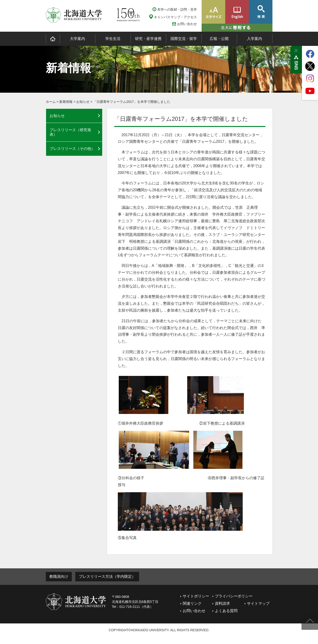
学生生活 (113, 39)
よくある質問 (226, 611)
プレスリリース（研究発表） (70, 132)
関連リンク (192, 603)
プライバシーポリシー (234, 596)
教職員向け (59, 577)
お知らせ (83, 102)
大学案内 (77, 39)
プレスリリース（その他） (72, 149)
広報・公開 (219, 39)
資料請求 (222, 603)
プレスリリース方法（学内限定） (107, 577)
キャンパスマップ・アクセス (175, 17)
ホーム (51, 102)
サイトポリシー (196, 596)
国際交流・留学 (184, 39)
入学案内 (254, 39)
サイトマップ (258, 603)
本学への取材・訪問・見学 (177, 9)
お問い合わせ (187, 24)
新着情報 (66, 102)
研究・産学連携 (148, 39)
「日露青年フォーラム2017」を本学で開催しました (132, 102)
